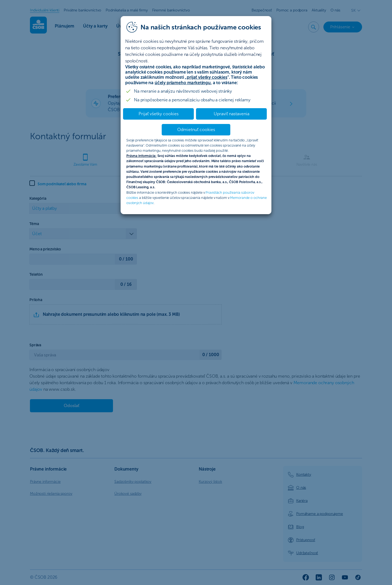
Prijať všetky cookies (159, 114)
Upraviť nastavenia (232, 114)
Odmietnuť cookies (196, 130)
